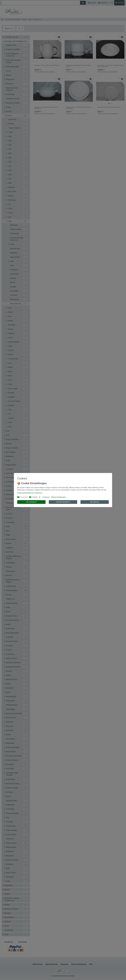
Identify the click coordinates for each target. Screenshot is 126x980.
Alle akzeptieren (31, 502)
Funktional (46, 497)
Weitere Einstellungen (58, 497)
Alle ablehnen (95, 502)
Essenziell (24, 497)
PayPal (35, 497)
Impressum (38, 493)
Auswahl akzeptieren (63, 502)
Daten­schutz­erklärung (25, 493)
